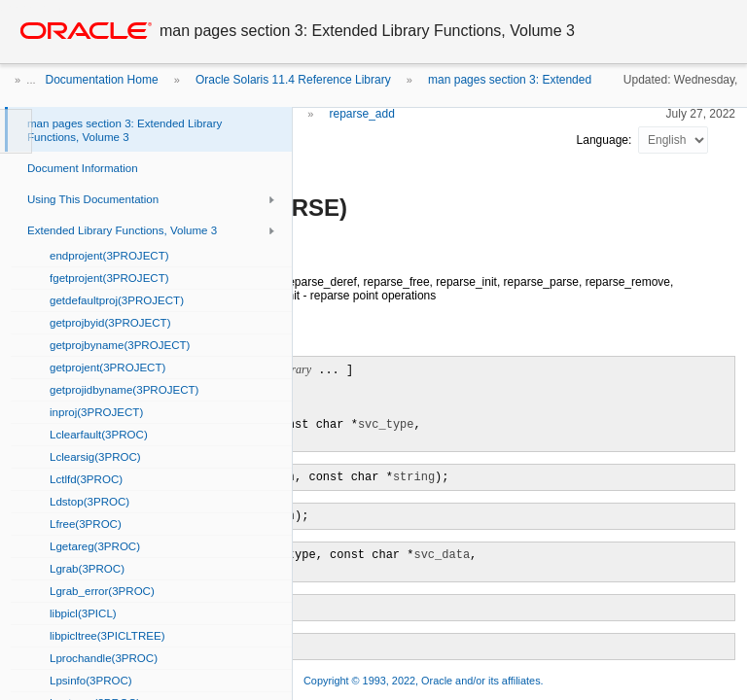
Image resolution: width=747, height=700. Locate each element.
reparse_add (361, 114)
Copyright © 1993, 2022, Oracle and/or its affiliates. (425, 681)
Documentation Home (102, 80)
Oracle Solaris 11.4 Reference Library (293, 80)
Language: (606, 140)
